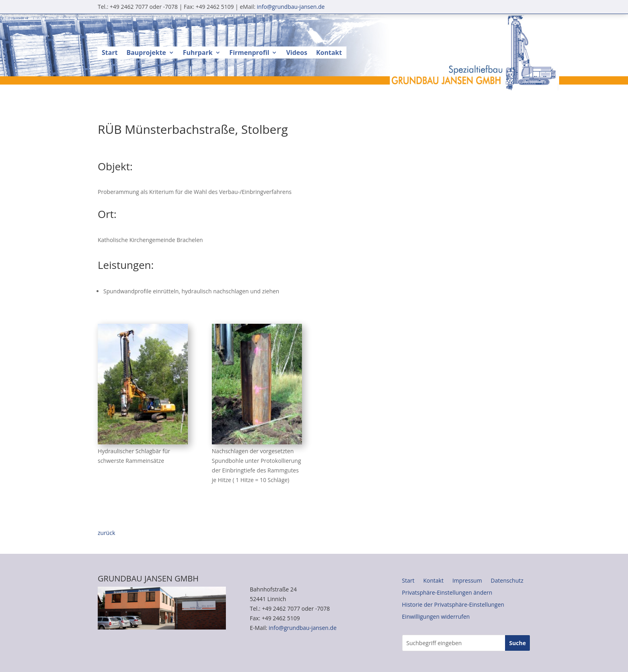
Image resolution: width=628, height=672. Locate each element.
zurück (107, 533)
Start (110, 53)
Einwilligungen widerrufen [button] (436, 617)
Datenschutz (507, 581)
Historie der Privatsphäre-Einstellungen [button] (453, 605)
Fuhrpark (198, 53)
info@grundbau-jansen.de (291, 7)
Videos (297, 53)
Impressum (467, 581)
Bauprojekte (146, 53)
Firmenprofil (250, 53)
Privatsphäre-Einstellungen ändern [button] (447, 593)
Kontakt (329, 53)
